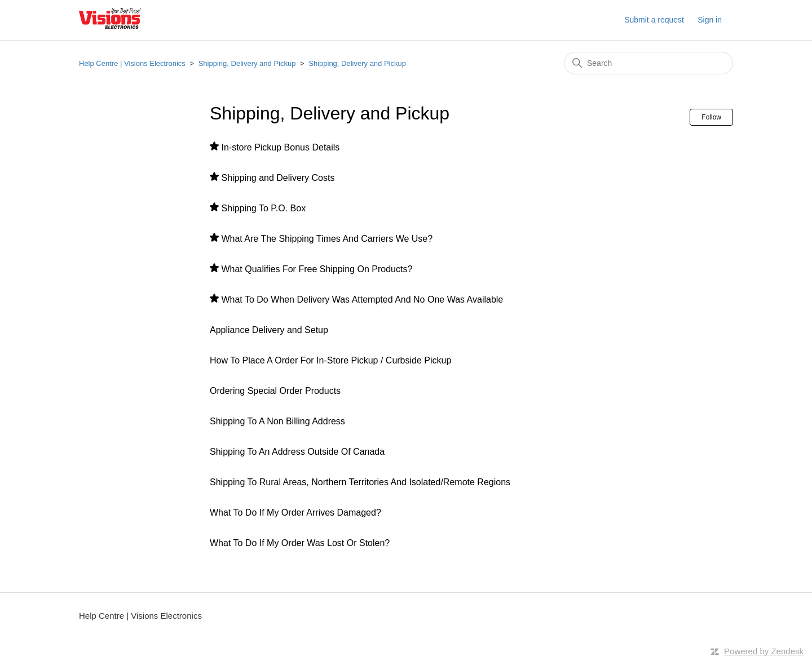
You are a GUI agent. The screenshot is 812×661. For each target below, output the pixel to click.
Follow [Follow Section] (711, 117)
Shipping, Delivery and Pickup (247, 63)
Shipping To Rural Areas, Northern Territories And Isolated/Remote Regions (360, 482)
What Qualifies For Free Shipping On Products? (317, 269)
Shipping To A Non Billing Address (277, 421)
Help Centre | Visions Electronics (132, 63)
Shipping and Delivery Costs (278, 178)
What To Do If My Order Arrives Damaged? (295, 513)
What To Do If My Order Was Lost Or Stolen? (300, 543)
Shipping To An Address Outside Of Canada (297, 452)
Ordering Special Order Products (275, 391)
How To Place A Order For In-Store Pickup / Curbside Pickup (330, 360)
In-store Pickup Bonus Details (280, 147)
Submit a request (654, 20)
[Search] (648, 63)
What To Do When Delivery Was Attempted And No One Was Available (362, 300)
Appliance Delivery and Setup (269, 330)
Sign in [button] (710, 20)
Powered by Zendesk (764, 651)
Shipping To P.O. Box (263, 208)
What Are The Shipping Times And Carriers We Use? (327, 239)
